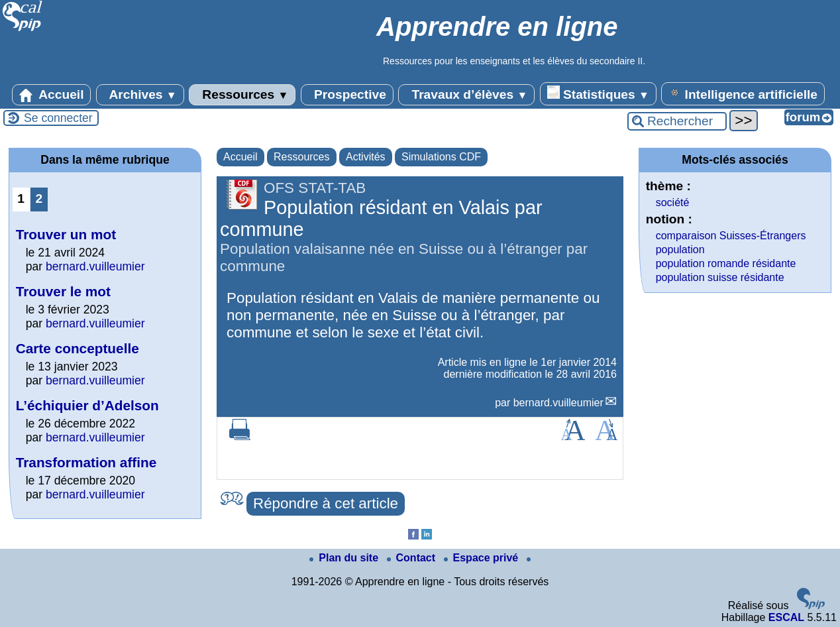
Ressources (242, 95)
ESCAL (786, 617)
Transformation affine (86, 462)
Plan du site (345, 558)
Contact (413, 558)
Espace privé (483, 558)
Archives (140, 95)
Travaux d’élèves (466, 95)
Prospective (347, 95)
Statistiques (598, 93)
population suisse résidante (720, 277)
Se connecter (58, 118)
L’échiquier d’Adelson (87, 405)
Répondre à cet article (326, 503)
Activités (366, 157)
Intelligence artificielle (743, 93)
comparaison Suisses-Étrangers (731, 236)
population (680, 250)
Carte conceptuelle (78, 348)
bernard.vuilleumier (558, 403)
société (673, 202)
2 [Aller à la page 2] (39, 199)
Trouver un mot (66, 234)
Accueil (52, 95)
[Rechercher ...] (677, 121)
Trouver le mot (63, 291)
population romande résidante (726, 263)
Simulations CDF (441, 157)
